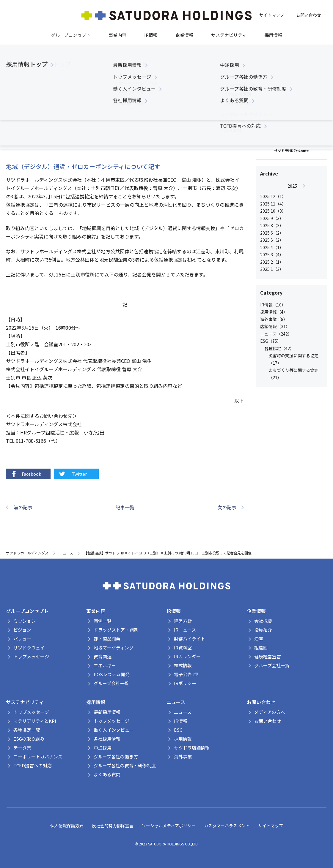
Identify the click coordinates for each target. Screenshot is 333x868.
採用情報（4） (274, 312)
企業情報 (184, 35)
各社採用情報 (107, 739)
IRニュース (185, 630)
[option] (292, 227)
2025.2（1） (272, 262)
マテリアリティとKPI (35, 721)
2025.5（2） (272, 240)
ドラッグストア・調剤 (116, 630)
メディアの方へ (270, 712)
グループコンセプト (71, 35)
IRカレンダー (187, 656)
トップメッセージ (31, 656)
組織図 (261, 648)
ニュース (115, 117)
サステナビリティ (229, 35)
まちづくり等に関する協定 (78, 117)
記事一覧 (125, 507)
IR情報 (151, 35)
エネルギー (105, 665)
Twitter (73, 474)
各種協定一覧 (27, 730)
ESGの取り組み (29, 739)
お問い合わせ (309, 15)
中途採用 (103, 748)
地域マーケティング (114, 648)
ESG (178, 730)
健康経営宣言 (268, 656)
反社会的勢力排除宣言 (113, 826)
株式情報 (183, 665)
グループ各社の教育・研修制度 (125, 765)
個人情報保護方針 (67, 826)
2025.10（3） (273, 211)
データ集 (22, 748)
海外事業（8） (274, 319)
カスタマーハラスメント (227, 826)
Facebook (26, 474)
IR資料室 (183, 648)
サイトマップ (272, 15)
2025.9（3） (272, 218)
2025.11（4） (273, 204)
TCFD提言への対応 (33, 765)
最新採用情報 (107, 712)
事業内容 (117, 35)
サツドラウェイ (29, 648)
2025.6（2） (272, 233)
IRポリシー (185, 683)
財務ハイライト (190, 639)
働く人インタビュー (114, 730)
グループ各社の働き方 (116, 756)
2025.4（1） (272, 247)
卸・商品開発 (107, 639)
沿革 (259, 639)
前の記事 (23, 507)
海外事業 (183, 756)
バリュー (22, 639)
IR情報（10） (273, 305)
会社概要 (263, 621)
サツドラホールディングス (27, 553)
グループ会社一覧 (111, 683)
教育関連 (103, 656)
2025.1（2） (272, 269)
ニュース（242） (276, 334)
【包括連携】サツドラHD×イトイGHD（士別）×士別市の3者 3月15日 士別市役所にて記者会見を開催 (168, 553)
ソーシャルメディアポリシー (169, 826)
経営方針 (183, 621)
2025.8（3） (272, 225)
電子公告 (186, 674)
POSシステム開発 (112, 674)
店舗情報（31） (275, 326)
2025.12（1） (273, 196)
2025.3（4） (272, 254)
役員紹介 (263, 630)
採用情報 (273, 35)
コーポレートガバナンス (38, 756)
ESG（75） (271, 341)
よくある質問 (107, 774)
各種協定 (40, 117)
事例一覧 (103, 621)
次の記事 (227, 507)
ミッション (25, 621)
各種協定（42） (279, 348)
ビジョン (22, 630)
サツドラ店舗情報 (192, 748)
